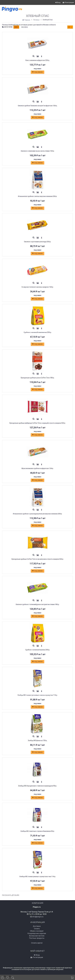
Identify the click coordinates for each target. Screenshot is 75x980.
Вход (58, 2)
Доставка (37, 926)
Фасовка (24, 27)
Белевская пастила (37, 936)
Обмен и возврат (37, 931)
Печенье (36, 20)
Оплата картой (37, 943)
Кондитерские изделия (37, 933)
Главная (26, 20)
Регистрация (68, 2)
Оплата (37, 929)
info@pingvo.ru (38, 917)
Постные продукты (37, 938)
